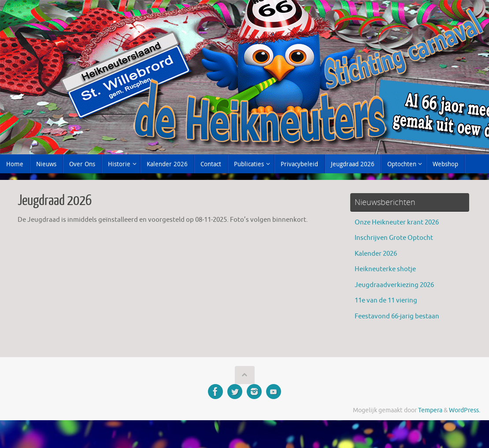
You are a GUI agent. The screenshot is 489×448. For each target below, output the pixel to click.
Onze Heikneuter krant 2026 (397, 222)
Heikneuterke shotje (385, 269)
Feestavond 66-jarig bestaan (397, 316)
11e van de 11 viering (386, 301)
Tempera (430, 410)
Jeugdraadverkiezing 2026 (394, 285)
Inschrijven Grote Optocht (394, 238)
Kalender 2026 (376, 254)
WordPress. (465, 410)
